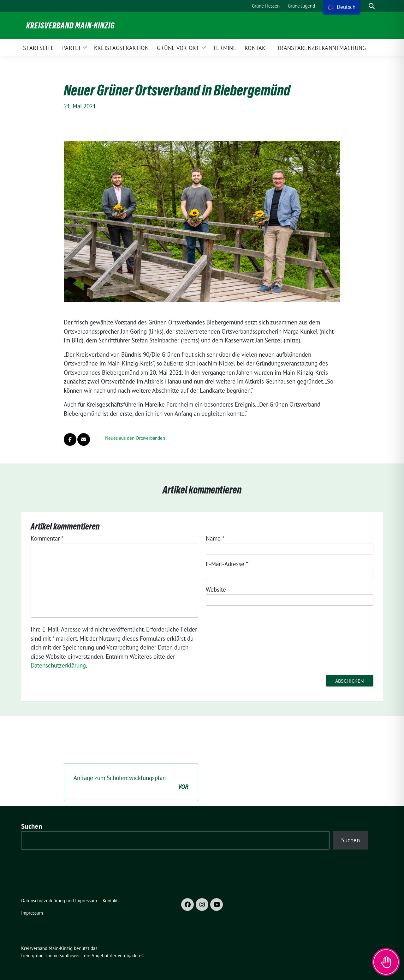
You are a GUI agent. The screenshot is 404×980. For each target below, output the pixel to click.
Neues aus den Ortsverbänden (135, 438)
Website (216, 590)
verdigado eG (131, 956)
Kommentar (47, 538)
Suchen (32, 826)
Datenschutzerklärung (58, 665)
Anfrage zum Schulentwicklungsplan (131, 783)
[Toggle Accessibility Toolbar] (386, 962)
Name (215, 538)
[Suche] (363, 6)
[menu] (342, 7)
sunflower (70, 956)
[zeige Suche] (372, 6)
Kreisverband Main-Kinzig (71, 26)
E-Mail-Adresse (227, 564)
